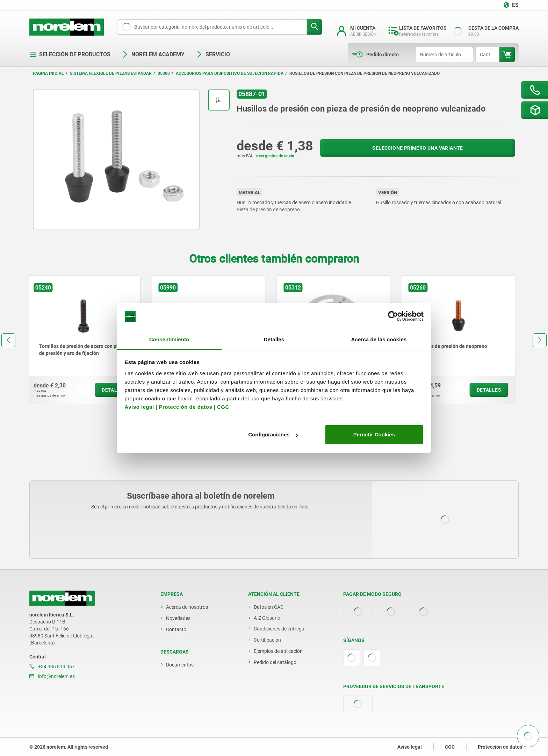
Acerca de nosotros (187, 607)
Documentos (180, 665)
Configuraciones (273, 434)
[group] (87, 340)
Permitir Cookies (374, 434)
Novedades (178, 618)
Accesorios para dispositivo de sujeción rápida (230, 73)
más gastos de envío (275, 156)
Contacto (176, 629)
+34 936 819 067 (52, 666)
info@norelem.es (52, 676)
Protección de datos (185, 407)
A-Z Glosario (267, 618)
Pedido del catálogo (275, 662)
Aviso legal (139, 407)
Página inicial (48, 73)
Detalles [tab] (274, 339)
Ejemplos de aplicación (278, 651)
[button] (8, 340)
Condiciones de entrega (279, 629)
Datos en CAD (269, 607)
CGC (223, 407)
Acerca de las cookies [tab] (379, 339)
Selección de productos (70, 54)
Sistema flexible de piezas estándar (111, 73)
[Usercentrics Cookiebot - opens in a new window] (393, 316)
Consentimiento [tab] (169, 339)
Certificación (267, 640)
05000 (164, 73)
